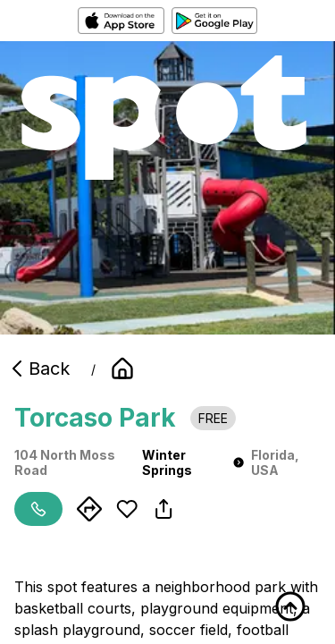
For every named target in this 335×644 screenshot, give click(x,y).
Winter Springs (193, 462)
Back (38, 369)
